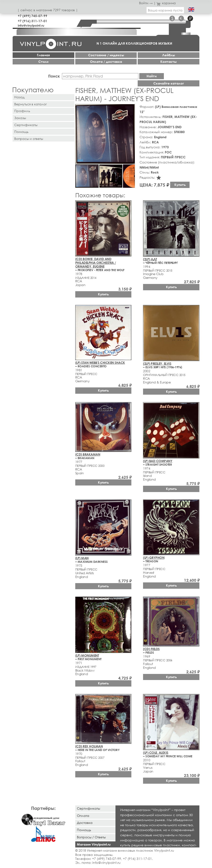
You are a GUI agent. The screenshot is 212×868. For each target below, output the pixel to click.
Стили (43, 62)
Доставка (85, 823)
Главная (43, 55)
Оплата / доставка (106, 62)
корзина (166, 3)
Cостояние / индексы (106, 55)
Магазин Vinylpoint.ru (94, 844)
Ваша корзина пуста (165, 10)
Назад (19, 97)
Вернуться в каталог (31, 104)
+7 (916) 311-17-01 (32, 21)
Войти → (146, 3)
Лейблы (169, 55)
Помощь (21, 132)
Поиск (54, 76)
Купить (180, 185)
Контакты (169, 62)
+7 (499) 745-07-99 (32, 16)
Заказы (20, 118)
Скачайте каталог (169, 83)
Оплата (83, 816)
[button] (130, 109)
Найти (152, 76)
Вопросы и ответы (29, 139)
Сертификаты (26, 125)
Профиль (22, 111)
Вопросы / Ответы (91, 837)
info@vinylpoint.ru (31, 25)
